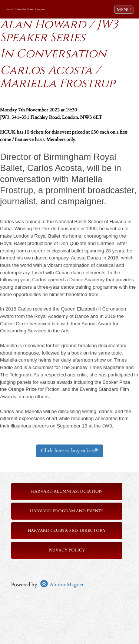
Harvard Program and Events (67, 511)
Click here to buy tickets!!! (69, 451)
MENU (125, 9)
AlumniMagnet (62, 585)
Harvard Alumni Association (67, 491)
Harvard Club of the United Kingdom (25, 9)
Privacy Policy (67, 550)
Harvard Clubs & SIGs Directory (67, 531)
